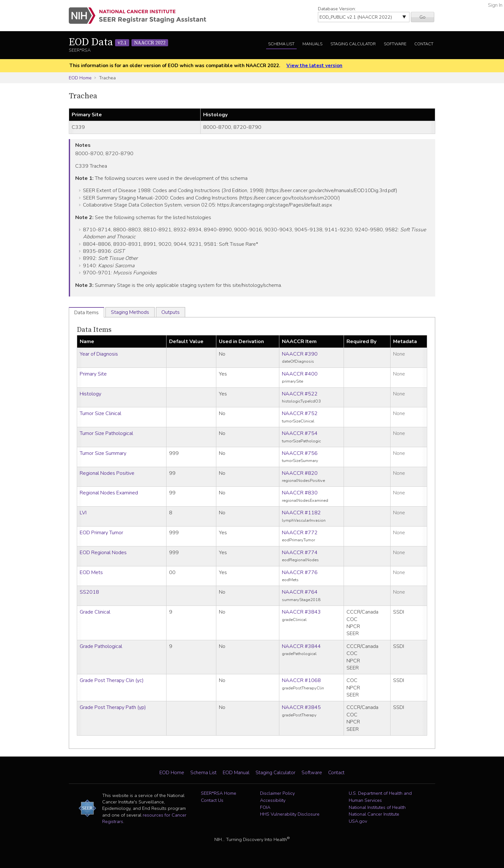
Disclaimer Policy (277, 793)
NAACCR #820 (300, 473)
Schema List (281, 44)
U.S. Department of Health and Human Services (380, 797)
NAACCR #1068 (301, 680)
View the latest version (314, 66)
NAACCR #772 (300, 533)
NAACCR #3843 (301, 612)
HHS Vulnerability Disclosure (290, 814)
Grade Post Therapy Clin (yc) (112, 680)
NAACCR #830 (300, 493)
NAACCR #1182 (301, 513)
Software (395, 44)
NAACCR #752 (300, 413)
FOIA (265, 807)
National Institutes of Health (377, 807)
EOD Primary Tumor (101, 533)
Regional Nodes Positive (107, 473)
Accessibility (273, 800)
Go (423, 17)
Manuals (312, 44)
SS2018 (89, 592)
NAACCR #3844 (301, 646)
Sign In (495, 5)
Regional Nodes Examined (109, 493)
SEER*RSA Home (219, 793)
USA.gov (358, 821)
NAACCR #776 (300, 572)
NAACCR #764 (300, 592)
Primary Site (93, 374)
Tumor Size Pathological (106, 433)
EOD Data (118, 42)
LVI (83, 513)
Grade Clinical (95, 612)
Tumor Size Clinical (100, 413)
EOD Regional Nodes (103, 553)
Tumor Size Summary (103, 453)
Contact (424, 44)
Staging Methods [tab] (130, 312)
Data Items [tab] (86, 313)
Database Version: (337, 9)
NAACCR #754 (300, 433)
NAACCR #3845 (301, 707)
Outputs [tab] (171, 312)
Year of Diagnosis (99, 354)
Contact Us (212, 800)
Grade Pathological (101, 646)
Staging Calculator (353, 44)
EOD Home (80, 78)
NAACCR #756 (300, 453)
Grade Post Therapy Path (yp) (113, 707)
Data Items (94, 330)
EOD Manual (236, 773)
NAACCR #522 (300, 394)
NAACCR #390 (300, 354)
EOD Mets (91, 572)
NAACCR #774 (300, 553)
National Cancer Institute (374, 814)
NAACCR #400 (300, 374)
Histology (90, 394)
